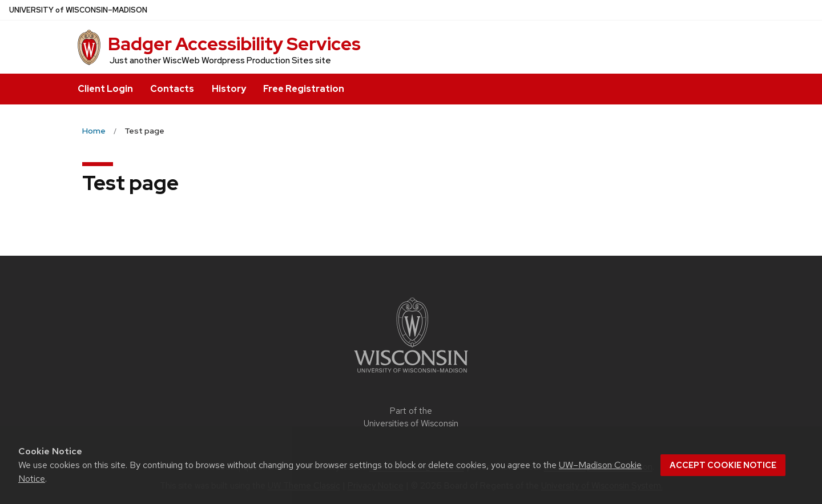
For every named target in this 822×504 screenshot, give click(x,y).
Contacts (172, 89)
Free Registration (304, 89)
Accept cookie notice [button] (723, 465)
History (229, 89)
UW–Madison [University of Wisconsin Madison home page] (78, 10)
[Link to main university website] (411, 375)
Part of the (411, 418)
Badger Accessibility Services (234, 44)
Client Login (105, 89)
